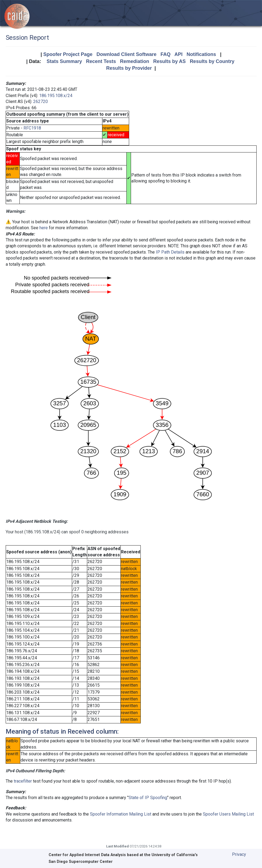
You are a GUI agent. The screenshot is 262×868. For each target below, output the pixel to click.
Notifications (201, 54)
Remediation (135, 61)
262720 (41, 102)
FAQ (165, 54)
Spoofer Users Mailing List (228, 814)
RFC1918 (32, 128)
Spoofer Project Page (68, 54)
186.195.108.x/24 (56, 96)
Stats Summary (64, 61)
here (44, 228)
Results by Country (212, 61)
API (179, 54)
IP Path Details (170, 252)
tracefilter (23, 781)
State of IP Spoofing (148, 798)
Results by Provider (129, 68)
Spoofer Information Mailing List (121, 814)
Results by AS (169, 61)
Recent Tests (101, 61)
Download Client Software (126, 54)
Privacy (239, 854)
